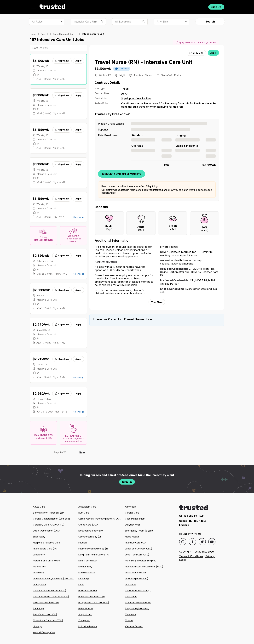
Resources (140, 6)
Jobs (107, 6)
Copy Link (62, 59)
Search (210, 20)
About (122, 6)
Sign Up (216, 6)
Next (82, 451)
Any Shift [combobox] (162, 20)
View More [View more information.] (157, 300)
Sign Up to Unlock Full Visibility (122, 172)
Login (200, 6)
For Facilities (184, 6)
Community (163, 6)
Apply (78, 59)
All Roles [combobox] (37, 20)
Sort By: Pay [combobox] (40, 46)
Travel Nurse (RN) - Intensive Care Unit (143, 60)
